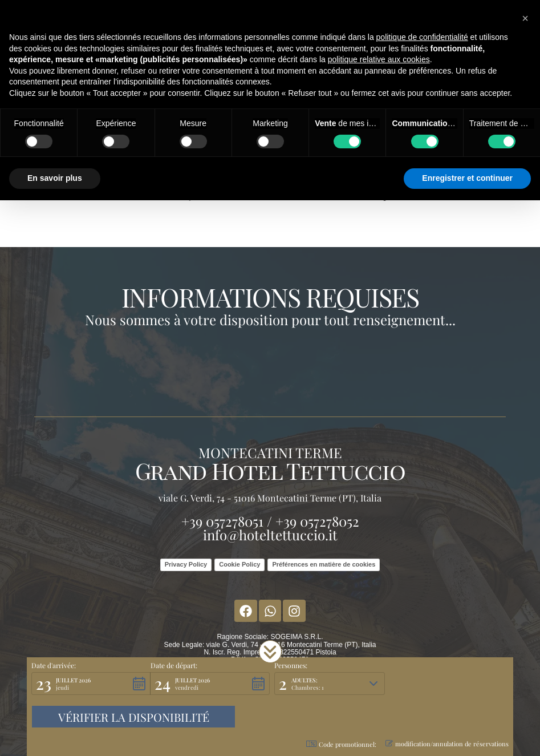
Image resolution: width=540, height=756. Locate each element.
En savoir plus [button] (55, 178)
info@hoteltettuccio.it (270, 535)
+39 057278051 (222, 521)
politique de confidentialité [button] (422, 37)
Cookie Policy (239, 564)
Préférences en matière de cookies (324, 564)
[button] (270, 652)
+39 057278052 (317, 521)
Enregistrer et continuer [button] (467, 178)
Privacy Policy (186, 564)
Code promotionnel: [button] (341, 744)
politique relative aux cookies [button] (379, 59)
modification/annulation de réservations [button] (447, 744)
